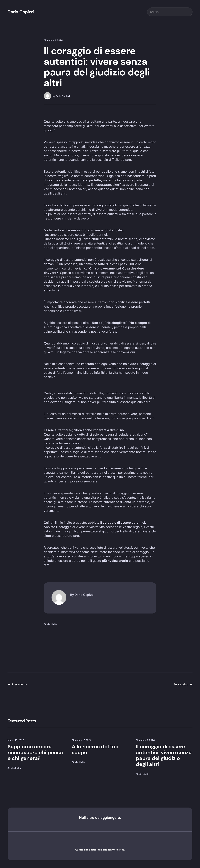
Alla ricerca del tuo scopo (95, 750)
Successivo (181, 684)
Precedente (19, 684)
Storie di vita (50, 624)
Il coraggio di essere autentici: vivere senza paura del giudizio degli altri (164, 755)
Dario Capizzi (21, 12)
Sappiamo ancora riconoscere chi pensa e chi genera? (35, 752)
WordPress (118, 850)
